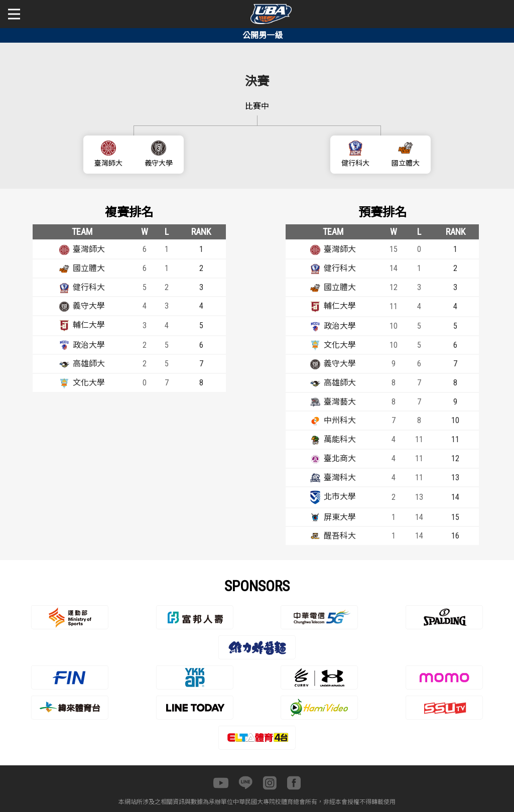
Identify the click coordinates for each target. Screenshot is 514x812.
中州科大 (340, 420)
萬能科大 (340, 439)
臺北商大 (340, 458)
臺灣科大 (340, 478)
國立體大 (406, 163)
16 (455, 536)
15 (455, 517)
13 (455, 478)
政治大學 (89, 345)
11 (455, 439)
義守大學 (159, 163)
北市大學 (340, 497)
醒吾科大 (340, 536)
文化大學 (89, 383)
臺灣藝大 (340, 402)
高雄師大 (89, 364)
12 (455, 458)
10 (455, 420)
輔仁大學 (89, 325)
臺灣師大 (108, 163)
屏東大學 (340, 517)
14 (455, 497)
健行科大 (355, 163)
